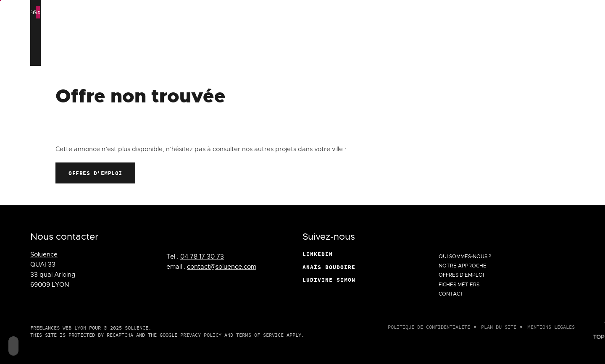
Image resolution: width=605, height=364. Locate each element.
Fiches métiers (496, 49)
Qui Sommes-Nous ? (309, 49)
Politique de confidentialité (429, 327)
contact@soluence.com (222, 267)
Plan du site (499, 327)
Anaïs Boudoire (329, 267)
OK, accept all (327, 13)
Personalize (441, 13)
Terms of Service (260, 335)
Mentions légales (551, 327)
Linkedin (318, 254)
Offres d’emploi (435, 49)
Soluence (44, 254)
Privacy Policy (201, 335)
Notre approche (374, 49)
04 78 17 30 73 (202, 257)
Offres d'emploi (95, 173)
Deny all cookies (385, 13)
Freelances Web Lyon (58, 328)
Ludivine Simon (329, 280)
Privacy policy (493, 13)
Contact (544, 49)
